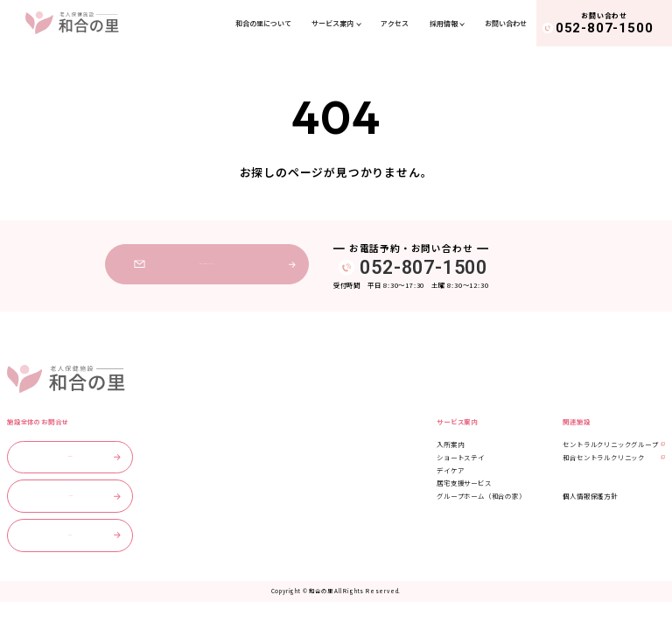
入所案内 (450, 444)
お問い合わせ (506, 23)
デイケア (450, 470)
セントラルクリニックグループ (610, 444)
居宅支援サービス (464, 483)
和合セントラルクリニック (604, 457)
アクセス (395, 23)
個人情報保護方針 (590, 496)
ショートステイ (461, 457)
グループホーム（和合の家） (481, 496)
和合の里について (263, 23)
